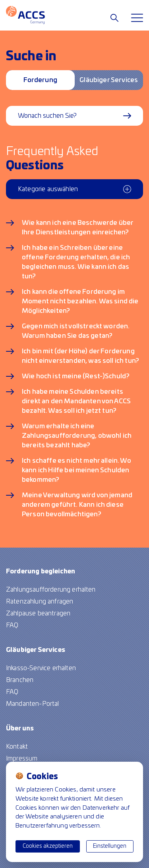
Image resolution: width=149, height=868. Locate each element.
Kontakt (17, 747)
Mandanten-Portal (33, 704)
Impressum (22, 759)
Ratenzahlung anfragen (40, 602)
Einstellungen (110, 846)
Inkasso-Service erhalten (41, 668)
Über (20, 728)
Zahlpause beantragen (38, 613)
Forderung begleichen (40, 83)
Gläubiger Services (109, 80)
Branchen (20, 680)
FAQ (12, 625)
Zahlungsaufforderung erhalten (51, 590)
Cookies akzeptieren (48, 846)
